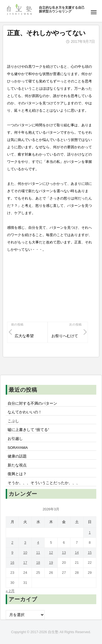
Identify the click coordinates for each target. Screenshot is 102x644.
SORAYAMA (18, 448)
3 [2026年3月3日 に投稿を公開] (25, 542)
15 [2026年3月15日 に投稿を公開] (90, 553)
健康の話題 (17, 456)
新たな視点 (17, 465)
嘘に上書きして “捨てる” (28, 430)
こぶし (13, 421)
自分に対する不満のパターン (32, 403)
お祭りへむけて (65, 336)
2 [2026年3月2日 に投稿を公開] (12, 542)
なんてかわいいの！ (25, 412)
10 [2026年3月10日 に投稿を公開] (25, 553)
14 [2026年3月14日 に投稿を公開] (77, 553)
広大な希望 (24, 336)
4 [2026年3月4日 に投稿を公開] (38, 542)
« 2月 (10, 591)
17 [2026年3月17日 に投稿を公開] (25, 563)
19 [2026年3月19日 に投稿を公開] (51, 563)
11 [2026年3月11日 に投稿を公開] (38, 553)
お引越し (15, 439)
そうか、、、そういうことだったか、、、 (44, 483)
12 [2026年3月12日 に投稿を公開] (51, 553)
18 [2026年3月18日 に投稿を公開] (38, 563)
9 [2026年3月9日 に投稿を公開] (12, 553)
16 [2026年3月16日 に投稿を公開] (12, 563)
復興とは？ (17, 474)
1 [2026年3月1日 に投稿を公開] (90, 532)
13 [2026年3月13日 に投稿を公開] (64, 553)
